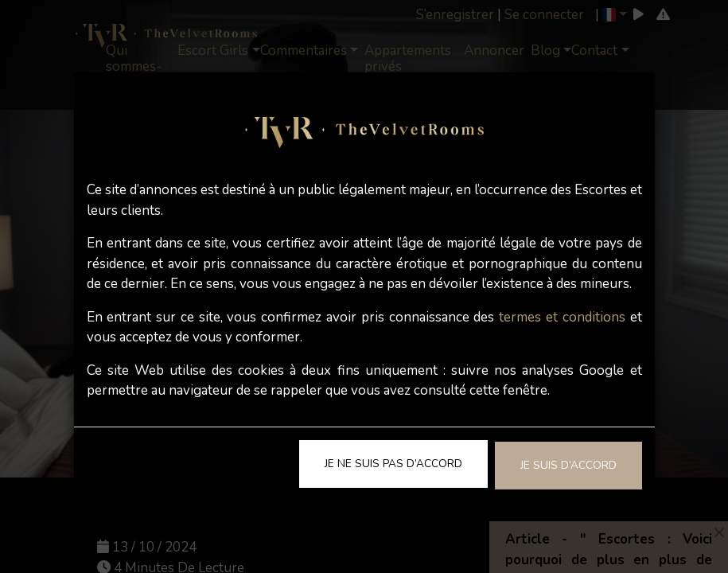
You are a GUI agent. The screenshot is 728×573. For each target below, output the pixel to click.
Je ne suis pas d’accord (393, 464)
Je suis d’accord (568, 465)
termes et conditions (562, 317)
